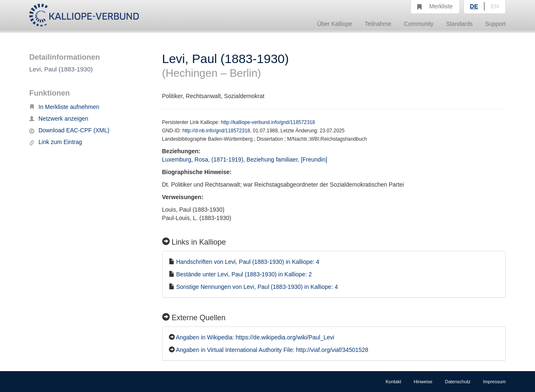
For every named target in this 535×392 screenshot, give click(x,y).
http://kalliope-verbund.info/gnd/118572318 (268, 122)
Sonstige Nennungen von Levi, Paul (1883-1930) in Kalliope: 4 (257, 287)
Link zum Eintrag (56, 142)
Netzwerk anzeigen (59, 119)
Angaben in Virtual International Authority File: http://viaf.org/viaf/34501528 (272, 350)
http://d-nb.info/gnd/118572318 (216, 131)
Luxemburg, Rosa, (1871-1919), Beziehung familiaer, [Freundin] (245, 159)
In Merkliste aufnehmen (64, 107)
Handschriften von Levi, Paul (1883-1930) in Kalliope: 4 (247, 262)
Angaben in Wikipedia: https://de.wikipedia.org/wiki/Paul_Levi (255, 337)
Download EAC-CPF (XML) (69, 130)
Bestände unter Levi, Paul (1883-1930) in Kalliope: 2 (244, 274)
